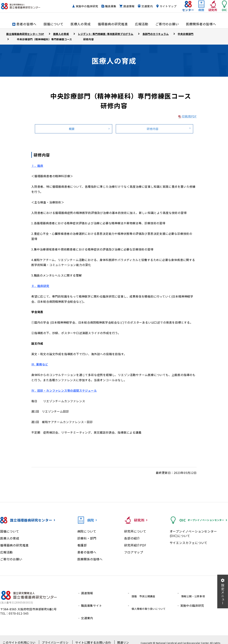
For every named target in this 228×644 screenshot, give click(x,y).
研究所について (135, 531)
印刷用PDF (189, 116)
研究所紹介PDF (135, 545)
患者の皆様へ (87, 552)
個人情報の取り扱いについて (150, 601)
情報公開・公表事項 (194, 593)
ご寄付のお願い (11, 559)
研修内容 (153, 129)
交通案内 (164, 6)
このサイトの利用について (19, 637)
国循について (10, 531)
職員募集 (127, 6)
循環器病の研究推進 (14, 545)
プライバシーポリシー (54, 637)
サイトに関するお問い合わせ (89, 637)
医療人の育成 (10, 538)
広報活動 (6, 552)
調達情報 (146, 6)
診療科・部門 (87, 538)
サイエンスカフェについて (189, 543)
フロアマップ (134, 552)
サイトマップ (161, 13)
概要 (72, 129)
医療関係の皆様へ (90, 559)
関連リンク (119, 637)
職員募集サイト (92, 601)
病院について (87, 531)
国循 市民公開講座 (144, 593)
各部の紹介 (132, 538)
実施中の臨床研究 (104, 6)
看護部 (82, 545)
